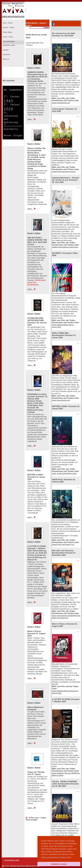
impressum (21, 866)
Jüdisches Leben (9, 45)
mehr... (30, 119)
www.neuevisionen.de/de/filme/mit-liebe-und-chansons (66, 617)
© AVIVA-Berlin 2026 (11, 860)
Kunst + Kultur (8, 37)
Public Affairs (7, 32)
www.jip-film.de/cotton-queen (64, 172)
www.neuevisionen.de (61, 103)
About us (6, 59)
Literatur (5, 50)
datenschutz (30, 866)
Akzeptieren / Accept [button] (59, 864)
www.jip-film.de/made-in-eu (63, 545)
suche (7, 866)
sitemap (13, 866)
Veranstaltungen (9, 41)
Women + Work (8, 28)
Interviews (6, 54)
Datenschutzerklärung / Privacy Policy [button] (56, 857)
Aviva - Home (7, 23)
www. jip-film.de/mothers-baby (64, 474)
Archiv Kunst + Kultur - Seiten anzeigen (36, 819)
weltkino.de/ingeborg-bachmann (65, 247)
